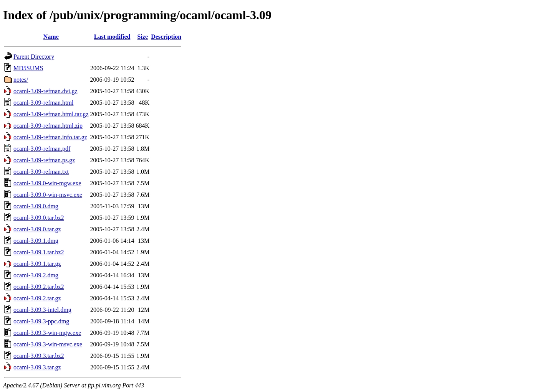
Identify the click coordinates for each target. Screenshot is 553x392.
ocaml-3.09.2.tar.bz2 (39, 287)
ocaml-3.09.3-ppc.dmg (41, 321)
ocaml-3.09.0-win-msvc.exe (48, 195)
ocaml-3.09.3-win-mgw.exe (47, 333)
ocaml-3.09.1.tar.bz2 (39, 252)
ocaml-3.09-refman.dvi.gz (46, 91)
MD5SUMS (28, 68)
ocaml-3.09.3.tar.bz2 (39, 356)
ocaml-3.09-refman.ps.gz (44, 160)
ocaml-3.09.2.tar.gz (37, 298)
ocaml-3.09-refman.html (43, 103)
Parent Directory (34, 57)
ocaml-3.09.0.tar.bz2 (39, 218)
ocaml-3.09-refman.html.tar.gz (51, 114)
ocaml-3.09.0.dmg (36, 206)
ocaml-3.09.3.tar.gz (37, 367)
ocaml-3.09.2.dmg (36, 275)
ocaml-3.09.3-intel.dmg (42, 310)
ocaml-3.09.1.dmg (36, 241)
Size (143, 37)
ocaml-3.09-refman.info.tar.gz (50, 137)
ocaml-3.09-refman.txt (41, 172)
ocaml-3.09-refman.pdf (42, 149)
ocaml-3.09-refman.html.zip (48, 126)
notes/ (21, 80)
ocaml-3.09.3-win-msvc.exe (48, 344)
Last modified (112, 37)
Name (51, 37)
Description (166, 37)
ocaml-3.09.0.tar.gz (37, 229)
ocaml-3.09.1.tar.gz (37, 264)
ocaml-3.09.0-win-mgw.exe (47, 183)
